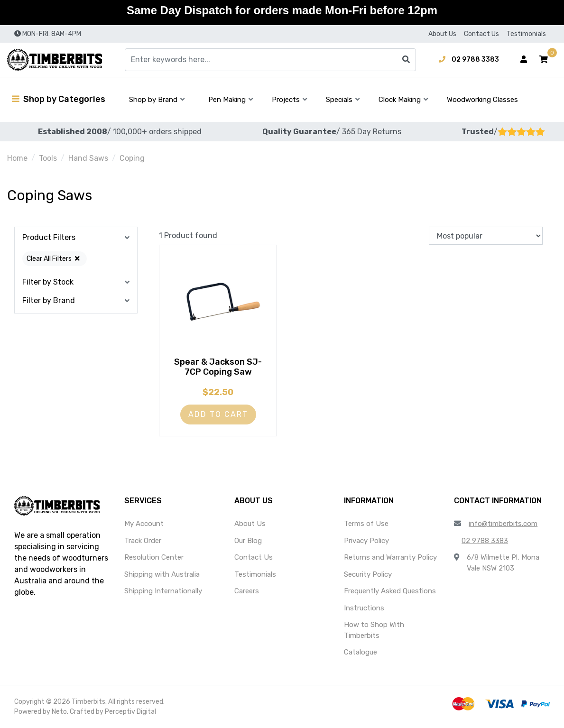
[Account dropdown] (524, 60)
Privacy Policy (366, 541)
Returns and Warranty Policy (390, 557)
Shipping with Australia (162, 574)
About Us (442, 34)
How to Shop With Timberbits (374, 630)
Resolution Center (154, 557)
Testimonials (526, 34)
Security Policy (368, 574)
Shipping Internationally (163, 591)
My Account (144, 524)
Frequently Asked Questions (390, 591)
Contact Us (481, 34)
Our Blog (248, 541)
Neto (59, 712)
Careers (247, 591)
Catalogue (361, 652)
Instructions (364, 608)
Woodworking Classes (482, 100)
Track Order (143, 541)
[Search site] (406, 60)
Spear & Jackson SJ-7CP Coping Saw (218, 367)
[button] (544, 60)
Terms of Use (366, 524)
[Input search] (270, 60)
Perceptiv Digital (130, 712)
